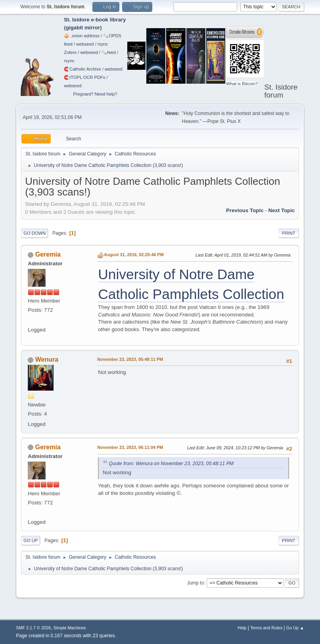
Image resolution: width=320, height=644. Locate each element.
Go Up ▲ (295, 628)
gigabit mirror (83, 28)
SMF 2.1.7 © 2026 (33, 628)
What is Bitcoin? (242, 84)
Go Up (31, 540)
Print (289, 233)
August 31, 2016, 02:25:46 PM (134, 255)
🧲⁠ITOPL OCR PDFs (84, 77)
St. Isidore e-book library (95, 20)
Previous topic (245, 210)
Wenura (47, 359)
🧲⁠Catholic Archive (82, 69)
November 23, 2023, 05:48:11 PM (130, 359)
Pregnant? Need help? (95, 94)
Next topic (281, 210)
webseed (85, 44)
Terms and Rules (266, 628)
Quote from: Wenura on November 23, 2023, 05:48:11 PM (171, 464)
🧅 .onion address (82, 36)
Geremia (48, 254)
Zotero (70, 52)
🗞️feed (109, 52)
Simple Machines (70, 628)
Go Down (34, 233)
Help (242, 628)
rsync (103, 44)
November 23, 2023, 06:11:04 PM (130, 447)
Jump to (196, 583)
